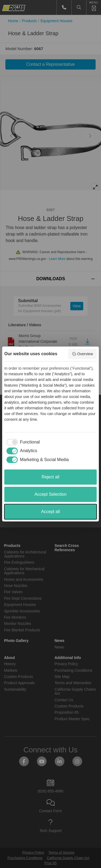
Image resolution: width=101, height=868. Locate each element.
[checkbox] (22, 442)
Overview (82, 354)
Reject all (51, 477)
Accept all (50, 512)
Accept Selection (50, 494)
